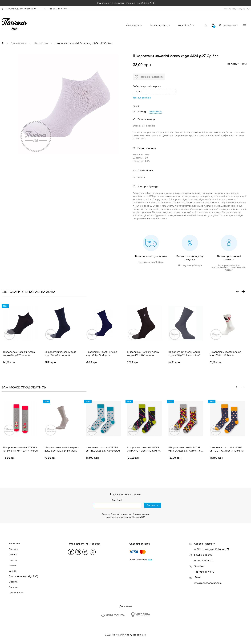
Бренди (13, 571)
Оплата (13, 555)
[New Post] (113, 615)
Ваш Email (117, 500)
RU (248, 9)
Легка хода (155, 112)
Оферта (13, 582)
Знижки (13, 566)
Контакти (14, 544)
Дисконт (13, 587)
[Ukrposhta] (141, 615)
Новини (13, 560)
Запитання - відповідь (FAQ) (23, 576)
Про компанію (16, 593)
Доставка (14, 549)
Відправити (153, 506)
